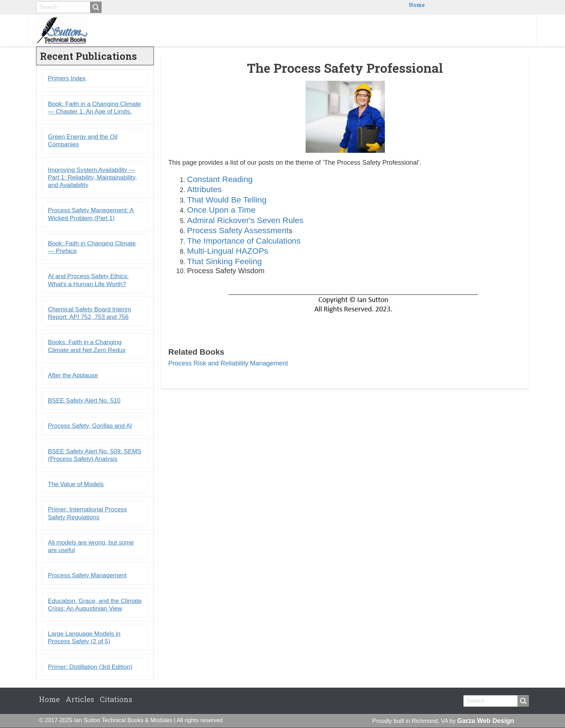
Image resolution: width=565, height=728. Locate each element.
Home (417, 5)
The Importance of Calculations (244, 241)
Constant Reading (220, 179)
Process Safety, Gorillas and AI (90, 426)
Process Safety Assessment (238, 230)
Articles (80, 699)
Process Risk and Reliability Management (228, 363)
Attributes (204, 190)
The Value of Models (76, 484)
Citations (509, 30)
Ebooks (408, 30)
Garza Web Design (486, 721)
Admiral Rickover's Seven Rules (245, 220)
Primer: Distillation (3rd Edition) (90, 667)
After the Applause (73, 375)
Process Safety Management (87, 576)
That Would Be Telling (227, 200)
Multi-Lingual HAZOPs (228, 251)
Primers (443, 30)
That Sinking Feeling (224, 261)
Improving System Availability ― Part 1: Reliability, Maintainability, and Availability (92, 178)
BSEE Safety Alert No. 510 (84, 401)
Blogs (475, 30)
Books (377, 30)
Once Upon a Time (221, 210)
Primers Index (67, 79)
